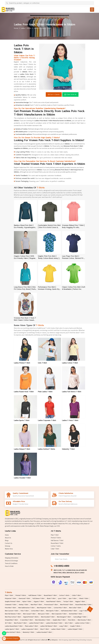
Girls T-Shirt (69, 623)
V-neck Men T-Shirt (27, 620)
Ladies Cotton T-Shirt (82, 623)
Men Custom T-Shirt (12, 611)
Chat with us (71, 94)
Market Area (9, 549)
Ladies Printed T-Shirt (36, 623)
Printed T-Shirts (56, 538)
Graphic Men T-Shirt (59, 620)
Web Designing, (64, 640)
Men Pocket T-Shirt (20, 623)
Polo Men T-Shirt (10, 608)
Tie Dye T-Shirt (68, 602)
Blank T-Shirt (51, 599)
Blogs (7, 541)
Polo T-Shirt (25, 611)
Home (16, 28)
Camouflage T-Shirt (80, 617)
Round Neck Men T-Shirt (83, 605)
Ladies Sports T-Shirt (12, 629)
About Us (8, 538)
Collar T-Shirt (55, 549)
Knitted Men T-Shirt (76, 614)
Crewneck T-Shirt (11, 605)
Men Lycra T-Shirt (44, 614)
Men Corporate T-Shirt (59, 614)
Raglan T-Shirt (80, 602)
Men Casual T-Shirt (29, 614)
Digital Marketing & (74, 640)
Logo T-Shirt (84, 611)
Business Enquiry (11, 639)
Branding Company (86, 640)
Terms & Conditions (11, 563)
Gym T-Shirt (73, 599)
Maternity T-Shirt (28, 632)
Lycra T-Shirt (62, 599)
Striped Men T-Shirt (11, 620)
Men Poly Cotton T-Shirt (13, 617)
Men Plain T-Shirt (36, 605)
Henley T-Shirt (24, 605)
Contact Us (9, 543)
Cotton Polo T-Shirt (60, 608)
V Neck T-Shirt (84, 599)
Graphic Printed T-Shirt (13, 602)
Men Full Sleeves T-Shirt (13, 614)
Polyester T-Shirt (11, 599)
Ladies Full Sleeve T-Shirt (49, 626)
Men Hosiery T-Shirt (84, 620)
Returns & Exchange (11, 561)
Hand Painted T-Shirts (54, 602)
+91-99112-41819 (61, 566)
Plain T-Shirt (55, 535)
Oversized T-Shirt (24, 599)
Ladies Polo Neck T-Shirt (54, 623)
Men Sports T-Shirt (52, 611)
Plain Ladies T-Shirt (31, 626)
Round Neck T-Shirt (57, 543)
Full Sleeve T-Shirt (39, 599)
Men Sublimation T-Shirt (26, 608)
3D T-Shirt (8, 623)
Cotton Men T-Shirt (37, 611)
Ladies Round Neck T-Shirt (14, 626)
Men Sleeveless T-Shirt (43, 620)
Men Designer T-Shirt (64, 617)
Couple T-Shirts (75, 626)
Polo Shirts (72, 620)
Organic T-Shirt (39, 602)
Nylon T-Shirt (27, 602)
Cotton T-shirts (56, 546)
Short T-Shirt (45, 629)
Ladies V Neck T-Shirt (58, 629)
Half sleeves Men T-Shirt (69, 611)
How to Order (9, 566)
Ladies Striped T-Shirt (75, 629)
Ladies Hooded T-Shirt (44, 632)
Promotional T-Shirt (51, 605)
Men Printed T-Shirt (67, 605)
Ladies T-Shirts (26, 28)
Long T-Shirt (63, 626)
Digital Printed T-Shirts (31, 617)
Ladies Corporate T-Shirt (30, 629)
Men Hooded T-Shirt (48, 617)
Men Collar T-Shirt (75, 608)
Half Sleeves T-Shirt (57, 541)
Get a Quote (54, 94)
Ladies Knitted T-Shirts (13, 632)
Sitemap (8, 546)
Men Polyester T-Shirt (44, 608)
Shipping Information (12, 558)
